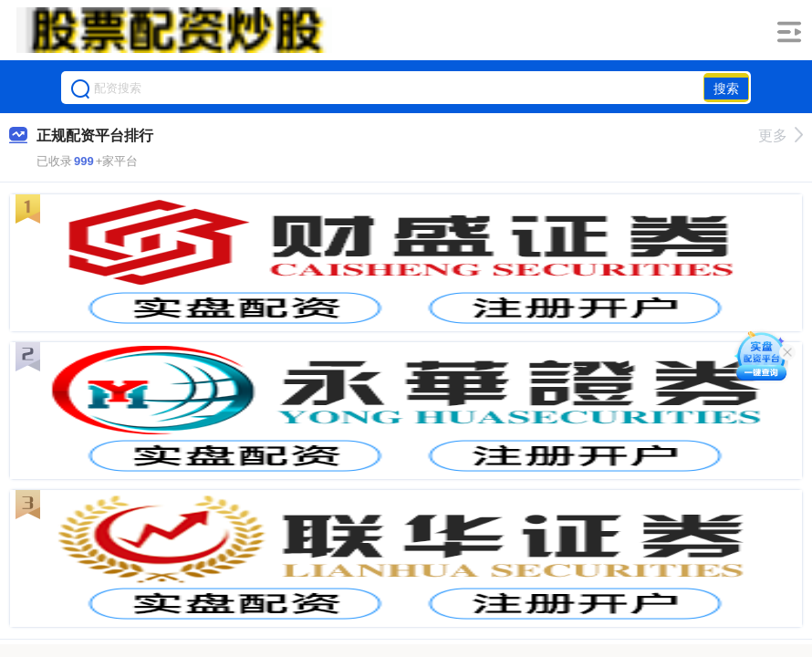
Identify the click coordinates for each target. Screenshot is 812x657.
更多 (781, 136)
